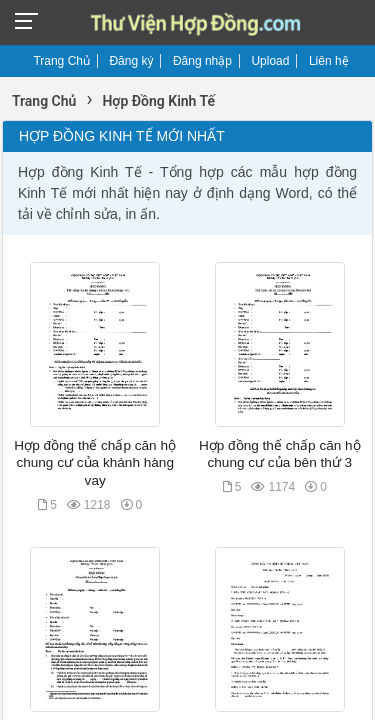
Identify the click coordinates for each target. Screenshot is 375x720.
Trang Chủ (61, 61)
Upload (270, 61)
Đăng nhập (202, 61)
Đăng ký (131, 61)
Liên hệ (329, 61)
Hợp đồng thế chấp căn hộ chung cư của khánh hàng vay (95, 463)
